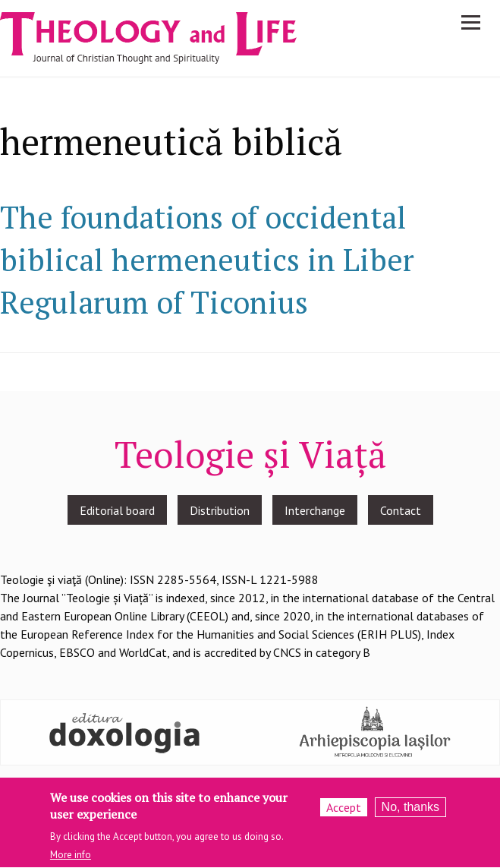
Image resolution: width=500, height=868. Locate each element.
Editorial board (117, 510)
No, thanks (410, 813)
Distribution (220, 510)
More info (71, 861)
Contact (401, 510)
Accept (344, 813)
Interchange (315, 510)
